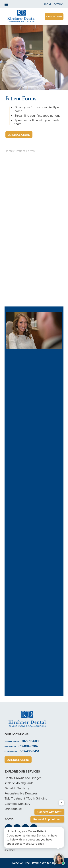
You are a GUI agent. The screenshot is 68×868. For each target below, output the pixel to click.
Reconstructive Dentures (21, 793)
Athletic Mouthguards (19, 783)
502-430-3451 (29, 751)
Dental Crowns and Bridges (23, 778)
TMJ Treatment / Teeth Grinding (26, 799)
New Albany (10, 747)
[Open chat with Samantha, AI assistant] (59, 859)
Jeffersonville (12, 741)
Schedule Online (54, 17)
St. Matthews (11, 752)
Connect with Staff (49, 812)
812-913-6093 (31, 741)
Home (9, 151)
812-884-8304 (28, 746)
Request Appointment (47, 819)
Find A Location (53, 4)
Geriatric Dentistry (17, 788)
